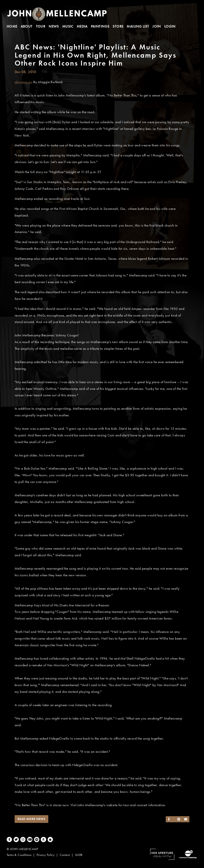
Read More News (31, 819)
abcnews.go (24, 82)
